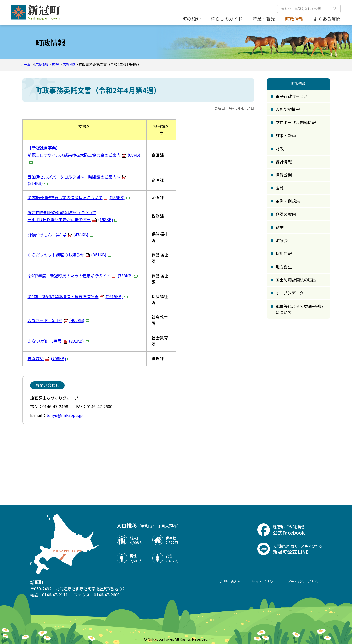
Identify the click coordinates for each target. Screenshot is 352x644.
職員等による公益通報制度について (300, 309)
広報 (55, 64)
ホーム (25, 64)
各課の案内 (286, 214)
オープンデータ (290, 293)
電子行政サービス (292, 96)
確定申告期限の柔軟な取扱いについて (62, 212)
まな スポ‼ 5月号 (59, 341)
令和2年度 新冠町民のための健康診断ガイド (83, 276)
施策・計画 (286, 135)
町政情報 (294, 19)
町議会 (282, 240)
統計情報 (284, 162)
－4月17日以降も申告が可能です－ (73, 219)
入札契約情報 (288, 109)
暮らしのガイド (227, 19)
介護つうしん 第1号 (61, 235)
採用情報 (284, 253)
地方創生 (284, 267)
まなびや (50, 358)
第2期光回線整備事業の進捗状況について (79, 197)
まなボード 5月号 (59, 320)
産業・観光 (264, 19)
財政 (280, 149)
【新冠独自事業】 (44, 148)
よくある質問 (327, 19)
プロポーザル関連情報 (296, 122)
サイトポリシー (264, 582)
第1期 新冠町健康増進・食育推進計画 (78, 296)
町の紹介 (191, 19)
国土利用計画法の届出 (296, 280)
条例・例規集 (288, 201)
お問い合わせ (231, 582)
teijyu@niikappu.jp (65, 415)
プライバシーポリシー (305, 582)
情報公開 (284, 175)
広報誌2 (69, 64)
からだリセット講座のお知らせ (70, 255)
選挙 (280, 227)
